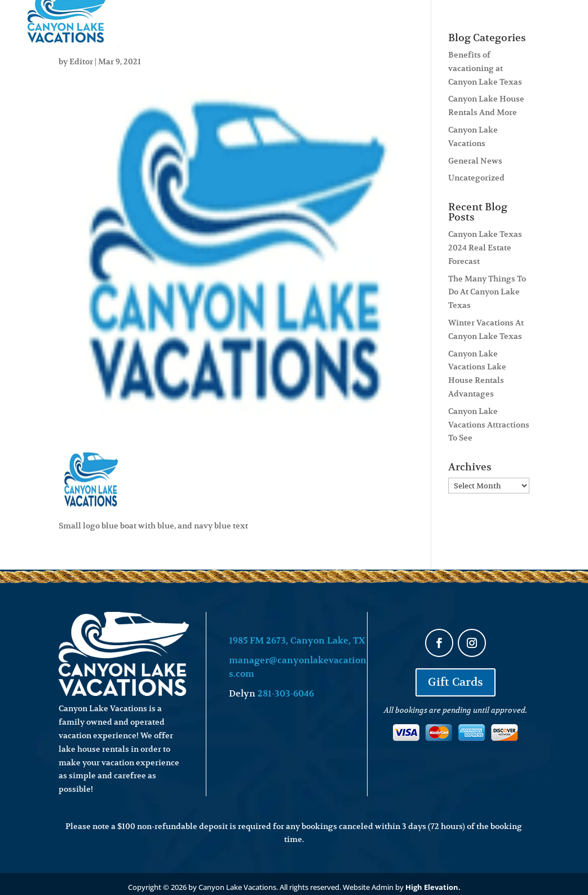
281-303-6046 (286, 694)
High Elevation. (433, 887)
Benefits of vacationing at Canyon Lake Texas (485, 68)
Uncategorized (476, 178)
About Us (389, 21)
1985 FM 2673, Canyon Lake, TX (297, 641)
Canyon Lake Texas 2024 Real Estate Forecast (485, 248)
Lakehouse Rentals (236, 21)
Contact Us (551, 21)
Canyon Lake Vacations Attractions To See (489, 425)
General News (475, 161)
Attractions (468, 21)
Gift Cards (456, 682)
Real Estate (324, 21)
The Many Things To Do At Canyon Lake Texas (487, 292)
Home (160, 21)
